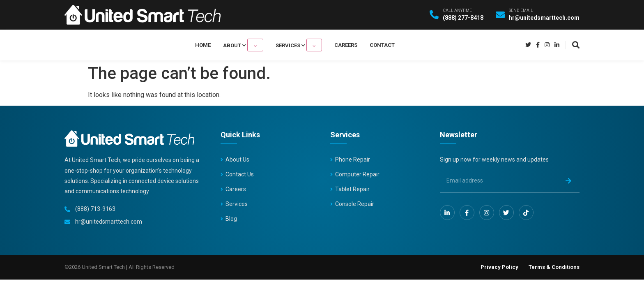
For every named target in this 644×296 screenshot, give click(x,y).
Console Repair (355, 204)
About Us (237, 160)
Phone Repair (353, 160)
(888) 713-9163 (95, 209)
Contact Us (240, 174)
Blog (231, 219)
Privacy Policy (499, 267)
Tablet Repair (352, 189)
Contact (365, 45)
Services (290, 45)
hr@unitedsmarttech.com (109, 222)
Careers (329, 45)
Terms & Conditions (554, 267)
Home (220, 45)
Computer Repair (357, 174)
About (252, 45)
